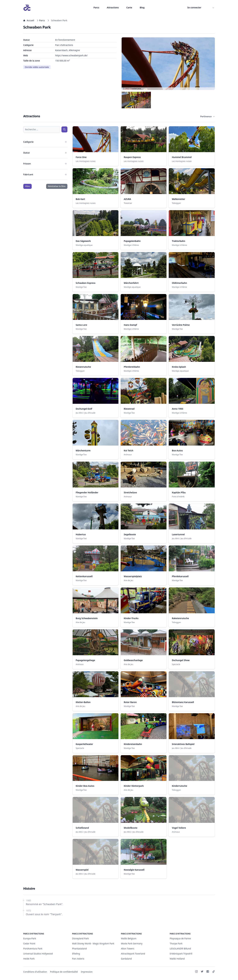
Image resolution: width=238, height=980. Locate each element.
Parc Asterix (78, 959)
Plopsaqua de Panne (180, 938)
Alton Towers (128, 949)
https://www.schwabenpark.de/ (71, 55)
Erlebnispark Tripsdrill (181, 954)
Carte (129, 7)
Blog (142, 7)
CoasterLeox (135, 89)
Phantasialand (79, 949)
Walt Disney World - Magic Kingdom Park (93, 944)
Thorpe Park (176, 944)
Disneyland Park (80, 938)
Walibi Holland (177, 959)
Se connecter (194, 7)
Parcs (96, 7)
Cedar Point (29, 944)
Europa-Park (30, 938)
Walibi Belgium (129, 938)
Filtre (27, 186)
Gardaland (126, 959)
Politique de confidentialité (64, 972)
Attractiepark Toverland (133, 954)
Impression (87, 972)
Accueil (29, 20)
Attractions (113, 7)
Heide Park (29, 959)
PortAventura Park (33, 949)
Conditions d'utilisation (35, 972)
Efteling (76, 954)
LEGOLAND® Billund (180, 949)
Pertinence (207, 117)
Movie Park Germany (132, 944)
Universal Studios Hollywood (38, 954)
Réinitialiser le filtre (57, 186)
